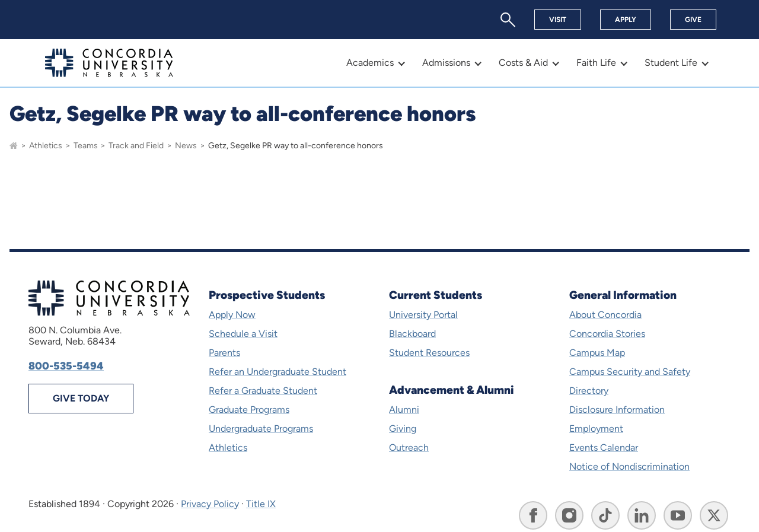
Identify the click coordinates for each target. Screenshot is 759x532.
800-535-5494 (66, 366)
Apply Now (232, 315)
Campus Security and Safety (630, 372)
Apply (626, 20)
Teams (86, 146)
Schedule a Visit (243, 334)
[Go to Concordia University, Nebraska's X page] (714, 515)
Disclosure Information (617, 410)
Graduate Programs (249, 410)
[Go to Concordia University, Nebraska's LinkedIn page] (642, 515)
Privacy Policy (210, 504)
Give (693, 20)
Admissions (446, 63)
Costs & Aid (523, 63)
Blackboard (412, 334)
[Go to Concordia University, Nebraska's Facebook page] (533, 515)
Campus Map (597, 353)
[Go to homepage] (14, 146)
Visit (558, 20)
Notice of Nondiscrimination (629, 466)
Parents (224, 353)
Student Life (671, 63)
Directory (589, 391)
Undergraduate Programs (261, 429)
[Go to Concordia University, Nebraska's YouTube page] (678, 515)
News (186, 146)
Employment (596, 429)
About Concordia (605, 315)
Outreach (409, 447)
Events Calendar (604, 447)
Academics (370, 63)
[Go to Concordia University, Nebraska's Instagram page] (569, 515)
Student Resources (429, 353)
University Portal (423, 315)
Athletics (46, 146)
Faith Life (596, 63)
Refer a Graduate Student (263, 391)
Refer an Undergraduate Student (278, 372)
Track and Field (136, 146)
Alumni (404, 410)
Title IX (261, 504)
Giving (403, 429)
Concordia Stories (607, 334)
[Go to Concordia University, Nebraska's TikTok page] (605, 515)
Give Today (81, 398)
